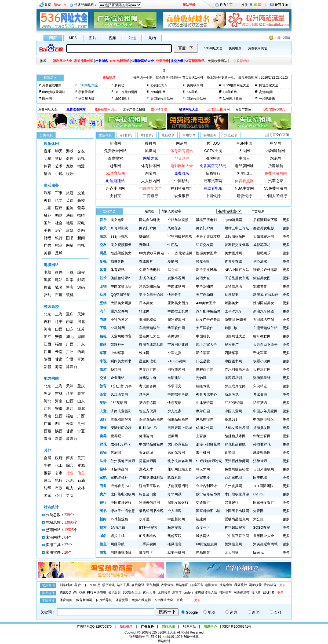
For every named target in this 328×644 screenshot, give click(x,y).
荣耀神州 (118, 345)
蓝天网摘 (232, 552)
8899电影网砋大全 (236, 85)
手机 (48, 231)
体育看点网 (244, 181)
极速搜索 (174, 527)
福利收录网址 (182, 188)
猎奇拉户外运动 (265, 270)
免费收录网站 (217, 61)
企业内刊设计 (206, 486)
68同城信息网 (207, 544)
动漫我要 (232, 295)
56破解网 (118, 328)
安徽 (59, 337)
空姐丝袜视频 (178, 220)
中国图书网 (233, 361)
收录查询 (167, 585)
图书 (70, 238)
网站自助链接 (150, 220)
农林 (81, 488)
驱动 (48, 295)
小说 (59, 174)
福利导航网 (276, 151)
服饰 (70, 208)
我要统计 (241, 585)
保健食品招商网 (151, 419)
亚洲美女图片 (178, 303)
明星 (48, 159)
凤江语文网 (119, 394)
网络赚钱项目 (121, 552)
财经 (48, 238)
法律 (70, 216)
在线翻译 (138, 585)
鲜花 (48, 216)
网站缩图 (182, 585)
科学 (70, 280)
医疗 (59, 208)
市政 (59, 488)
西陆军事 (232, 353)
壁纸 (48, 174)
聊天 (59, 151)
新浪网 (115, 143)
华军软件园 (176, 328)
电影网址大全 (182, 166)
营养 (81, 208)
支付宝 (115, 196)
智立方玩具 (148, 411)
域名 (59, 287)
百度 (59, 295)
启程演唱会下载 (265, 220)
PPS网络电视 (97, 593)
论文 (59, 200)
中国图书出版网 (237, 511)
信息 (81, 473)
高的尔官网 (176, 453)
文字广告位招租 (134, 109)
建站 (59, 280)
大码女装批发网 (237, 428)
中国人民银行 (276, 196)
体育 (48, 166)
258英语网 (119, 403)
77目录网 (182, 158)
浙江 (48, 337)
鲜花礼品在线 (235, 444)
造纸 (48, 481)
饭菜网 (173, 436)
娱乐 (70, 174)
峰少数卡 (146, 552)
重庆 (70, 314)
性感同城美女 (264, 303)
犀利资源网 (176, 320)
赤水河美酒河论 (237, 369)
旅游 (70, 193)
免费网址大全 (48, 109)
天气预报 (153, 585)
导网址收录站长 (162, 99)
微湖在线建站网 (151, 345)
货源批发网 (262, 428)
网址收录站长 (196, 99)
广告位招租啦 (240, 61)
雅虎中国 (213, 158)
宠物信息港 (233, 286)
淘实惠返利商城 (265, 544)
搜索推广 (232, 345)
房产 (59, 231)
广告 (48, 246)
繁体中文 (60, 5)
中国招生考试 (178, 394)
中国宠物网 (176, 286)
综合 (70, 465)
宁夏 (70, 359)
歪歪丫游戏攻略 (208, 236)
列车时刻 (66, 585)
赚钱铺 (144, 236)
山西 (59, 329)
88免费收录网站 (54, 92)
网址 (70, 246)
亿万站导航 (104, 600)
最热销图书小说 (151, 511)
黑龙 (48, 394)
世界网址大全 (264, 536)
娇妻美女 (232, 303)
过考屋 (144, 394)
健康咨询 (146, 436)
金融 (81, 231)
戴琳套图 (118, 261)
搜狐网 (151, 143)
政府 (59, 458)
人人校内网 (151, 181)
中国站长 (203, 336)
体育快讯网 (151, 166)
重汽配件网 (119, 311)
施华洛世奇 (148, 378)
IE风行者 (268, 593)
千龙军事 (260, 353)
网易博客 (203, 552)
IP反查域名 (148, 536)
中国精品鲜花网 (151, 444)
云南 (59, 352)
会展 (48, 458)
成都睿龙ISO (121, 486)
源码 (81, 287)
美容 (48, 253)
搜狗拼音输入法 (206, 593)
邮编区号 (197, 585)
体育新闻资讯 (182, 151)
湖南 (81, 337)
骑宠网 (144, 311)
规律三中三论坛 (237, 228)
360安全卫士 (132, 593)
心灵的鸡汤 (159, 85)
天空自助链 (205, 295)
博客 (70, 287)
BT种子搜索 (148, 527)
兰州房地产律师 (123, 461)
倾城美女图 (262, 278)
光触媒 (201, 378)
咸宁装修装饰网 (208, 494)
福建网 (201, 519)
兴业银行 (232, 503)
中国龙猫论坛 (121, 286)
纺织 (48, 488)
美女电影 (118, 220)
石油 (81, 481)
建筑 (70, 231)
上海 (59, 314)
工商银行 (151, 196)
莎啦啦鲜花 (262, 444)
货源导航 (276, 166)
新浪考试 (232, 394)
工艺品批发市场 (237, 278)
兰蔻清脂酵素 (121, 419)
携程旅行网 (205, 369)
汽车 (48, 193)
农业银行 (182, 196)
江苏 (81, 329)
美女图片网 (233, 253)
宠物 (70, 166)
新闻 (81, 238)
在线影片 (146, 261)
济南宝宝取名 (150, 486)
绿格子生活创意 (123, 511)
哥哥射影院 (119, 228)
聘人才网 (203, 469)
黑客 (48, 280)
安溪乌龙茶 (148, 278)
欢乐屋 (144, 519)
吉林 (48, 322)
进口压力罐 (86, 99)
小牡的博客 (119, 320)
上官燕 (201, 436)
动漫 (81, 166)
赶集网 (115, 166)
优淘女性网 (205, 428)
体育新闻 (66, 600)
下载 (70, 272)
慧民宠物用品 (150, 286)
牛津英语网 (205, 403)
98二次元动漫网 (126, 92)
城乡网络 (203, 536)
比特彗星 (164, 593)
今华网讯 (174, 494)
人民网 (244, 151)
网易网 (182, 143)
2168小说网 (177, 361)
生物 (48, 465)
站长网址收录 (232, 99)
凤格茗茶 (174, 228)
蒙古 (81, 394)
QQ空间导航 (120, 295)
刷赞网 (230, 453)
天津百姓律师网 (237, 461)
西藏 (81, 352)
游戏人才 (146, 469)
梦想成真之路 (235, 386)
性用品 (173, 245)
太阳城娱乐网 (235, 236)
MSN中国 (244, 143)
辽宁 (59, 322)
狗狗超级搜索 (235, 527)
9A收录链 (118, 527)
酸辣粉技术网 (235, 436)
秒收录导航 (86, 92)
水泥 (70, 481)
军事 (59, 193)
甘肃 (59, 359)
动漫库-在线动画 (266, 295)
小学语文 (174, 386)
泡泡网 (276, 158)
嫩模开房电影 (206, 220)
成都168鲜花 (121, 444)
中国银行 (213, 196)
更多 (286, 220)
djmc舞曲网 (234, 220)
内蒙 (70, 322)
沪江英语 (260, 403)
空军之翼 (174, 353)
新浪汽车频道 (264, 311)
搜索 (48, 287)
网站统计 (164, 641)
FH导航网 (230, 92)
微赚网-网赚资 (236, 320)
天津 (81, 314)
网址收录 (255, 585)
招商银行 (213, 173)
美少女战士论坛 (151, 295)
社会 (59, 223)
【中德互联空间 (237, 536)
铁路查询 (226, 585)
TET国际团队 (263, 486)
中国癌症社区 (264, 419)
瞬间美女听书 (121, 361)
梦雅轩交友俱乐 (237, 245)
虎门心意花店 (178, 444)
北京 (48, 314)
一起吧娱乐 (267, 99)
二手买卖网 (148, 544)
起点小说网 (115, 188)
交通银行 (203, 503)
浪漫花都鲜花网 (208, 444)
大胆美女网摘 (121, 303)
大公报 (258, 519)
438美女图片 (206, 303)
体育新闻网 (84, 600)
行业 (70, 473)
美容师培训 (233, 378)
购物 (59, 216)
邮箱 (81, 280)
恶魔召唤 (203, 261)
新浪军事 (203, 353)
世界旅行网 (148, 369)
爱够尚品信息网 (237, 519)
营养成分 (270, 585)
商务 (70, 458)
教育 (48, 200)
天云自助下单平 (265, 345)
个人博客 (174, 511)
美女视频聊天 (121, 245)
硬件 (59, 272)
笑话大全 (203, 278)
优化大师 (149, 593)
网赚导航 (118, 544)
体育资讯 (118, 270)
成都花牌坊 (262, 245)
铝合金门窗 (148, 494)
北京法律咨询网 (180, 461)
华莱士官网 (262, 436)
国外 (48, 223)
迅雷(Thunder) (182, 593)
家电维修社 (119, 478)
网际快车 (225, 593)
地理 (70, 223)
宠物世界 (260, 286)
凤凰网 (151, 151)
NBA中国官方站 (237, 270)
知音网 (258, 511)
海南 (59, 367)
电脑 (48, 272)
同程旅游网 (176, 369)
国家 (48, 496)
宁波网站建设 (178, 345)
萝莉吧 (119, 85)
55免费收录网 (276, 188)
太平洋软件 (205, 328)
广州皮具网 (233, 486)
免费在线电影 (52, 85)
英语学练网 (148, 403)
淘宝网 (151, 173)
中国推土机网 (178, 311)
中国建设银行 (121, 503)
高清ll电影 (266, 92)
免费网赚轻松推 (237, 469)
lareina (258, 552)
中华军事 (118, 353)
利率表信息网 (150, 503)
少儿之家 (174, 411)
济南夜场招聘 (178, 486)
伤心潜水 (260, 261)
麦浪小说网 (176, 278)
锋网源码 (174, 336)
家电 (81, 223)
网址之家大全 (269, 85)
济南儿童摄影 (121, 411)
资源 (81, 465)
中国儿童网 (233, 411)
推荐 (48, 473)
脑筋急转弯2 (120, 278)
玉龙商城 (146, 453)
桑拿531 (231, 419)
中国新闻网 (176, 519)
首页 (48, 5)
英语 (70, 200)
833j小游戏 (119, 236)
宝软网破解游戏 (180, 236)
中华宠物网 (205, 286)
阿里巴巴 (244, 173)
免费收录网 (195, 85)
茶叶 (59, 496)
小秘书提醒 (282, 38)
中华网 (276, 143)
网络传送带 (242, 593)
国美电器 (260, 478)
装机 (70, 295)
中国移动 (182, 181)
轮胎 (59, 481)
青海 (81, 359)
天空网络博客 (121, 336)
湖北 (70, 337)
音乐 (48, 151)
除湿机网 (174, 478)
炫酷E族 (231, 328)
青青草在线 (233, 261)
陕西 (48, 359)
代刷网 (116, 453)
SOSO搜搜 (262, 527)
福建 (59, 344)
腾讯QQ (213, 143)
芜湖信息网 (233, 544)
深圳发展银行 (178, 503)
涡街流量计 (262, 378)
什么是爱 (203, 361)
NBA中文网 (244, 188)
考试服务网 (148, 386)
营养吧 (116, 436)
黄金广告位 (243, 109)
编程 (81, 272)
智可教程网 (262, 336)
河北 (81, 322)
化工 (59, 465)
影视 (81, 159)
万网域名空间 (264, 320)
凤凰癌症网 (205, 419)
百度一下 (203, 527)
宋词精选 (260, 386)
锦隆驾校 (203, 386)
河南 (48, 329)
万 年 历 (95, 585)
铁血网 (144, 353)
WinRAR (79, 593)
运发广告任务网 (208, 320)
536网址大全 (213, 48)
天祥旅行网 (262, 369)
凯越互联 (174, 536)
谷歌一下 (81, 585)
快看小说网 (262, 361)
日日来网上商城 (180, 428)
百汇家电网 (233, 478)
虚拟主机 (118, 536)
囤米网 (47, 99)
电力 (70, 488)
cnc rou (259, 494)
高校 (81, 200)
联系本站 (189, 627)
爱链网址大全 (150, 336)
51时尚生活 (148, 428)
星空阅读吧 (148, 361)
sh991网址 (122, 99)
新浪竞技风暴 (206, 270)
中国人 (244, 158)
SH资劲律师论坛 (209, 461)
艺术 (59, 166)
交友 (81, 151)
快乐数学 (174, 295)
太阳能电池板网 (123, 494)
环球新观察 (119, 519)
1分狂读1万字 (121, 386)
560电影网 (158, 92)
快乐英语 (174, 403)
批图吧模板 (148, 320)
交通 (81, 193)
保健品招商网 (178, 419)
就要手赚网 (176, 552)
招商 (59, 246)
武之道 (173, 270)
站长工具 (123, 585)
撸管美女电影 (264, 228)
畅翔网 (116, 369)
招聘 (81, 216)
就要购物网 (262, 453)
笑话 (59, 159)
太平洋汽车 (233, 311)
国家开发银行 (264, 503)
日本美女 (146, 303)
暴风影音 (115, 593)
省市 (59, 473)
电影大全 (211, 585)
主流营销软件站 (265, 328)
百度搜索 (115, 158)
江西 (48, 344)
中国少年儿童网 (265, 411)
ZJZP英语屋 (234, 403)
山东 (70, 329)
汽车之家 (276, 181)
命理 (70, 159)
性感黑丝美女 (121, 253)
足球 (59, 253)
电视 (81, 246)
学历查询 (109, 585)
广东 (81, 344)
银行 (59, 238)
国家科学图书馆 (208, 511)
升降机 (144, 245)
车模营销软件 (150, 328)
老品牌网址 (244, 166)
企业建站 (118, 378)
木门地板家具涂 (237, 494)
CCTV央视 (213, 151)
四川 (48, 352)
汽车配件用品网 (208, 311)
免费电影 (235, 48)
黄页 (81, 458)
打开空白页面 (279, 135)
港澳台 (72, 367)
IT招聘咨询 (119, 469)
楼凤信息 (174, 544)
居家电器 (203, 478)
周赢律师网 (148, 461)
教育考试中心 (206, 394)
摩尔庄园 (203, 411)
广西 (70, 344)
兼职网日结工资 (180, 469)
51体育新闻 (115, 173)
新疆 (48, 367)
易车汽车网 (213, 181)
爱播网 (173, 261)
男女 (70, 496)
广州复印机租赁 (151, 478)
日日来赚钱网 (264, 469)
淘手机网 (203, 453)
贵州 (70, 352)
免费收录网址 (258, 48)
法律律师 (260, 461)
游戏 (70, 151)
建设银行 (244, 196)
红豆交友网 (205, 245)
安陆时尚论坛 (121, 428)
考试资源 (260, 394)
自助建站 (174, 378)
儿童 (48, 208)
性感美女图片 (206, 253)
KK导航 (192, 92)
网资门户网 (148, 228)
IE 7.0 (256, 593)
